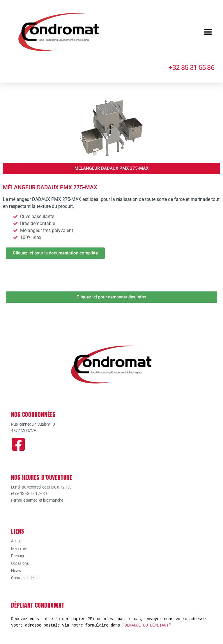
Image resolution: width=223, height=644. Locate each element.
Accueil (17, 541)
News (16, 571)
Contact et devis (25, 578)
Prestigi (17, 556)
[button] (208, 32)
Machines (19, 549)
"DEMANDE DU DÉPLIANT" (147, 625)
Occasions (20, 563)
